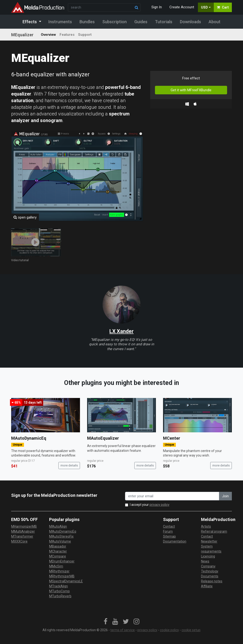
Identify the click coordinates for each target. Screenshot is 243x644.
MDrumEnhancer (62, 561)
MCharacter (58, 551)
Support (85, 35)
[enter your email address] (172, 496)
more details (69, 465)
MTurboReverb (60, 596)
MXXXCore (19, 541)
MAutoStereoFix (61, 536)
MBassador (58, 546)
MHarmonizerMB (24, 526)
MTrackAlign (58, 586)
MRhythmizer (59, 571)
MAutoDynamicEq (29, 438)
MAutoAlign (58, 526)
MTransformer (22, 536)
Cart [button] (223, 7)
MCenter (172, 438)
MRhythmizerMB (62, 576)
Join (225, 496)
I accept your (150, 505)
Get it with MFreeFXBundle (191, 90)
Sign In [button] (157, 7)
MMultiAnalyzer (23, 531)
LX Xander (121, 331)
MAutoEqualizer (103, 438)
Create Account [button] (182, 7)
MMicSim (56, 566)
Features (67, 35)
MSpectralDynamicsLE (66, 581)
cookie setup (191, 630)
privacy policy (159, 505)
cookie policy (169, 630)
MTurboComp (59, 591)
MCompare (58, 556)
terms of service (123, 630)
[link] (106, 622)
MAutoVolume (60, 541)
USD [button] (204, 7)
